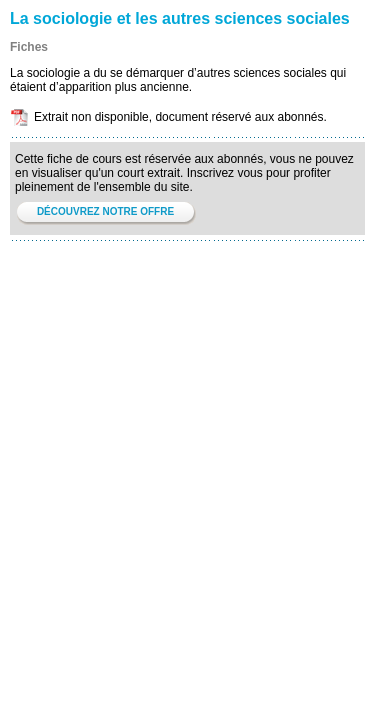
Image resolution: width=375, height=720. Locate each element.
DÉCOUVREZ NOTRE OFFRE (105, 211)
